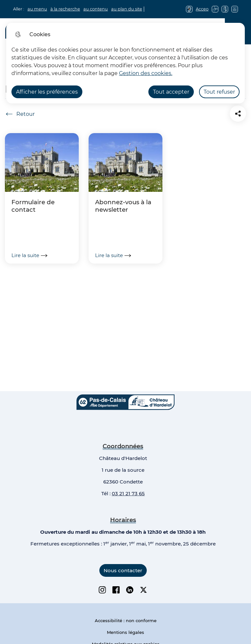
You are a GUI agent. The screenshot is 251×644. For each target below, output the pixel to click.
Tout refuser (219, 92)
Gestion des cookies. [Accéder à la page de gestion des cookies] (146, 73)
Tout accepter (171, 92)
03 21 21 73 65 (128, 493)
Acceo (202, 9)
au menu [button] (37, 9)
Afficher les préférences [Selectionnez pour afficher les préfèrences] (47, 92)
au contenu (96, 9)
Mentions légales (125, 632)
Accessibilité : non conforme (126, 621)
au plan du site (127, 9)
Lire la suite (29, 255)
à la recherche (65, 9)
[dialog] (125, 63)
